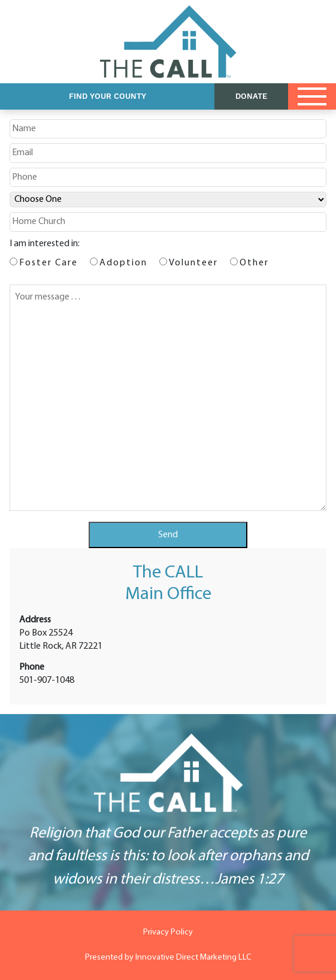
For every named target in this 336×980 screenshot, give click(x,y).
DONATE (251, 96)
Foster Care (49, 263)
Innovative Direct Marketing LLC (193, 958)
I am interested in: (45, 244)
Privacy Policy (168, 932)
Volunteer (193, 263)
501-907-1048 (47, 680)
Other (254, 263)
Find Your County (108, 96)
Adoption (123, 263)
